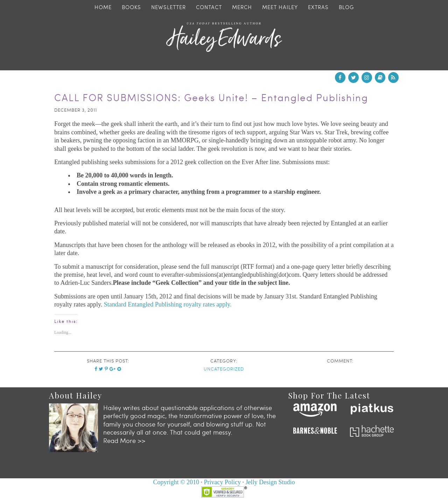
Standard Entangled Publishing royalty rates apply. (168, 304)
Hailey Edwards (224, 37)
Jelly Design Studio (270, 482)
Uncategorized (224, 369)
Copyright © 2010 (176, 482)
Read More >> (124, 440)
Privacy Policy (223, 482)
